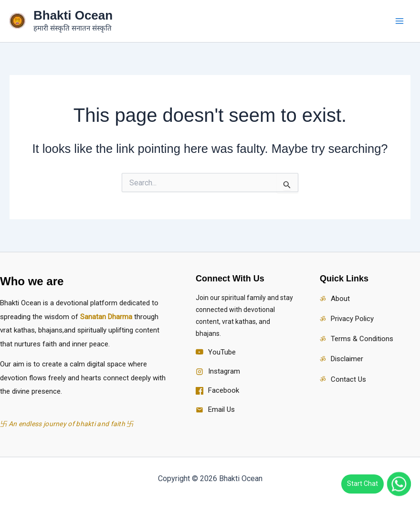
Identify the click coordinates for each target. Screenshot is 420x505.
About (340, 299)
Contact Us (348, 379)
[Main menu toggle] (400, 21)
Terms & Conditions (362, 339)
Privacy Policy (352, 319)
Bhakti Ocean (73, 15)
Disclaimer (347, 359)
